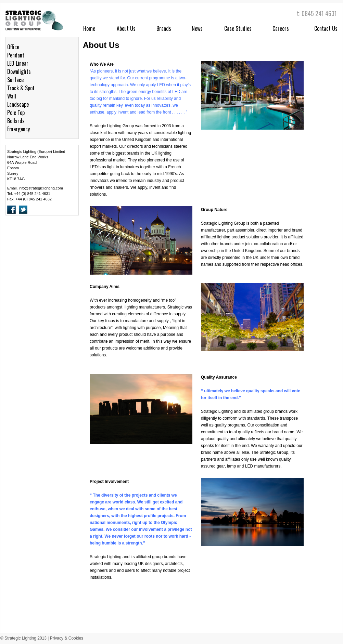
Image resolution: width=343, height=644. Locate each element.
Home (89, 28)
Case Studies (238, 28)
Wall (12, 96)
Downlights (19, 71)
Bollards (16, 121)
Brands (164, 28)
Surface (15, 80)
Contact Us (326, 28)
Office (13, 47)
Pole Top (16, 113)
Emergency (18, 129)
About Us (126, 28)
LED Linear (18, 63)
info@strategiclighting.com (41, 188)
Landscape (18, 104)
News (197, 28)
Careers (281, 28)
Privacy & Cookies (67, 638)
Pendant (16, 55)
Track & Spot (21, 88)
